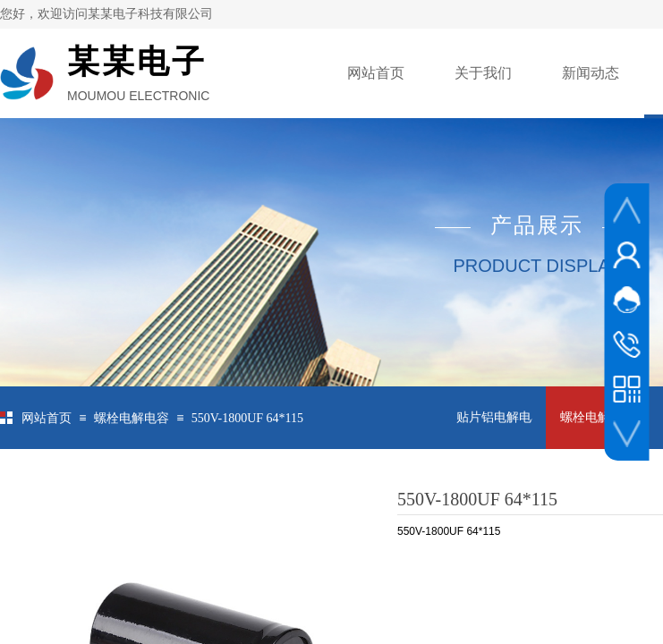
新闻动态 (591, 73)
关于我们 (483, 73)
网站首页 (376, 73)
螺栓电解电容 (132, 418)
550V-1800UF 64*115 (247, 418)
